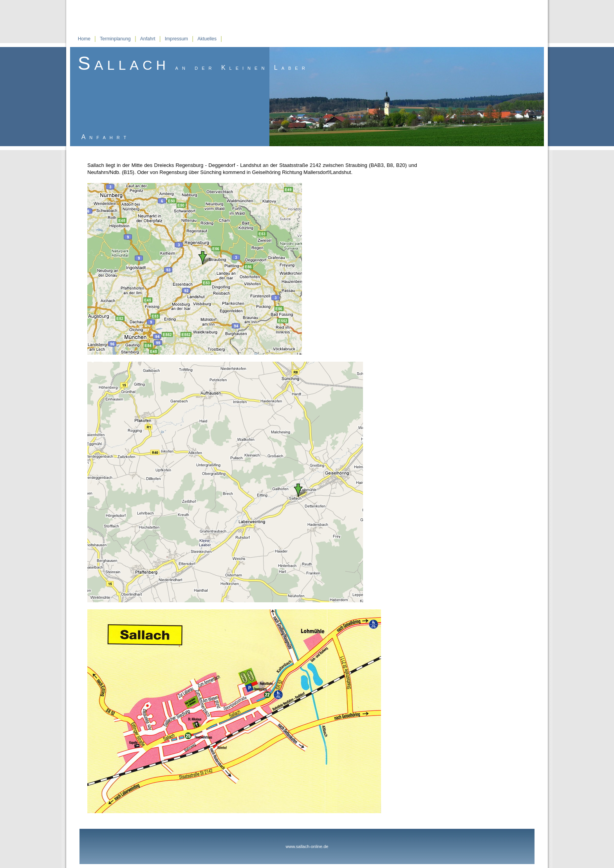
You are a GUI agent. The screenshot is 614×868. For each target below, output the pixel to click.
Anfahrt (148, 39)
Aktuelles (207, 39)
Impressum (176, 39)
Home (84, 39)
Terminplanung (115, 39)
